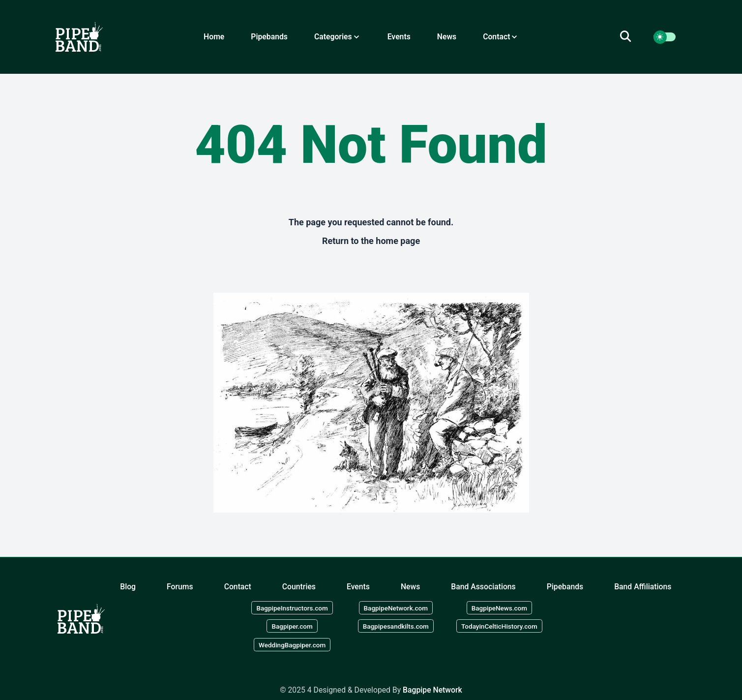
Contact (238, 587)
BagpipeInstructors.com (292, 608)
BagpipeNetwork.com (396, 608)
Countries (299, 587)
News (447, 37)
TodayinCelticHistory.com (499, 626)
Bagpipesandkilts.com (396, 626)
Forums (180, 587)
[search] (631, 37)
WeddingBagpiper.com (292, 645)
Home (214, 37)
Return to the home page (371, 241)
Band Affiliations (643, 587)
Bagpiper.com (292, 626)
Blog (128, 587)
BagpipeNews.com (499, 608)
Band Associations (483, 587)
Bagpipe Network (432, 690)
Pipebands (269, 37)
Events (399, 37)
